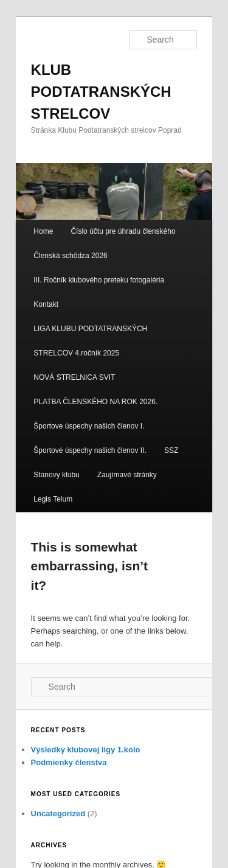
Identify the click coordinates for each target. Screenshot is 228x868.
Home (43, 231)
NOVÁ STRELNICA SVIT (74, 377)
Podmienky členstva (69, 762)
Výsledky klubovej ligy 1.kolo (86, 750)
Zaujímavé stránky (127, 475)
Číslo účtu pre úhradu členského (123, 231)
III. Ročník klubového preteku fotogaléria (99, 280)
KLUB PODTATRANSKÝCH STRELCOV (101, 92)
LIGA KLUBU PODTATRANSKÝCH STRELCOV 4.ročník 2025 (90, 341)
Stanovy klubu (56, 475)
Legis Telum (53, 499)
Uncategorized (58, 814)
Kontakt (46, 304)
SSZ (171, 450)
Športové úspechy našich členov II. (90, 450)
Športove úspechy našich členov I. (89, 426)
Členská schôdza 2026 (70, 256)
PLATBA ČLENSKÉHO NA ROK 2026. (95, 402)
